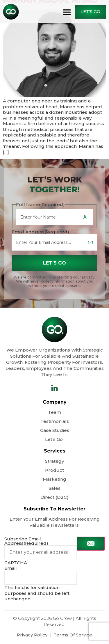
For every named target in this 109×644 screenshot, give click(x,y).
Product (54, 470)
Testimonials (55, 421)
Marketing (54, 479)
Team (54, 412)
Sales (54, 488)
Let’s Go (54, 439)
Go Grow (62, 618)
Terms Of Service (73, 635)
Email (11, 568)
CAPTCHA (16, 563)
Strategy (54, 461)
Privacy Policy (32, 635)
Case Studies (55, 430)
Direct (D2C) (54, 497)
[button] (67, 12)
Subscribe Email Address (26, 541)
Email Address (40, 232)
